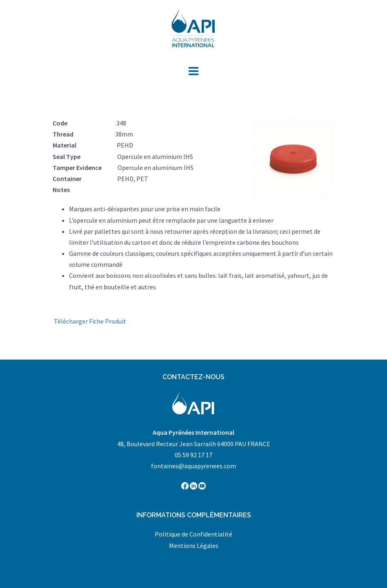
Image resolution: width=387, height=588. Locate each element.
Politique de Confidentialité (193, 534)
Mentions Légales (194, 546)
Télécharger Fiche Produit (90, 321)
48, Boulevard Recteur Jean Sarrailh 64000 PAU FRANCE (194, 444)
